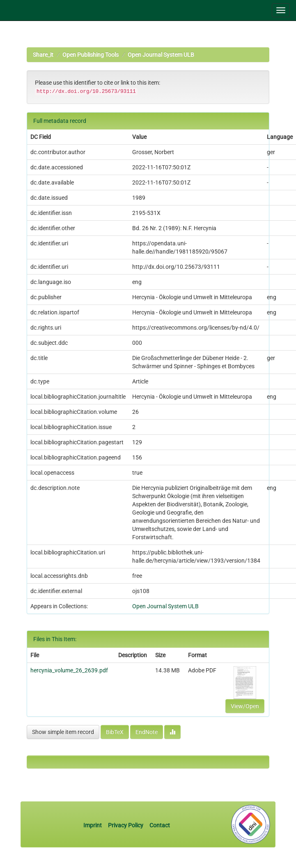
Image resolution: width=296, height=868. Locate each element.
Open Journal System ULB (161, 55)
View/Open (245, 706)
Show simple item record (63, 732)
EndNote (147, 732)
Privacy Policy (126, 825)
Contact (160, 825)
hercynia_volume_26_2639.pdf (69, 670)
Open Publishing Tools (91, 55)
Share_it (43, 55)
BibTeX (115, 732)
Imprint (93, 825)
